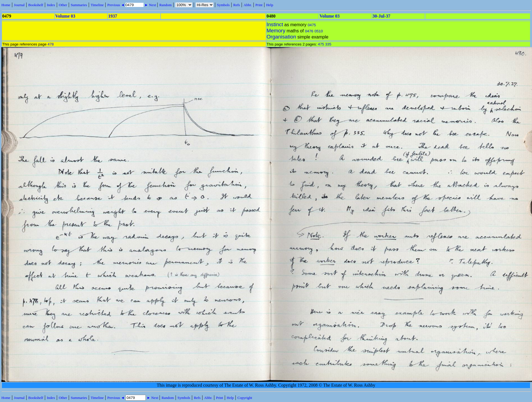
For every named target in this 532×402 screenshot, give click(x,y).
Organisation (281, 37)
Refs (237, 5)
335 (328, 44)
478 (51, 44)
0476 (309, 31)
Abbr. (248, 5)
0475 (312, 25)
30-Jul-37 (381, 16)
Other (63, 5)
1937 (113, 16)
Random (165, 5)
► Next (150, 5)
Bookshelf (36, 5)
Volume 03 (65, 16)
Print (259, 5)
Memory (276, 31)
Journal (19, 5)
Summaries (79, 5)
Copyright (245, 398)
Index (51, 5)
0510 (319, 31)
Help (270, 5)
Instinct (275, 24)
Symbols (223, 5)
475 (321, 44)
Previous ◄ (116, 5)
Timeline (97, 5)
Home (6, 5)
